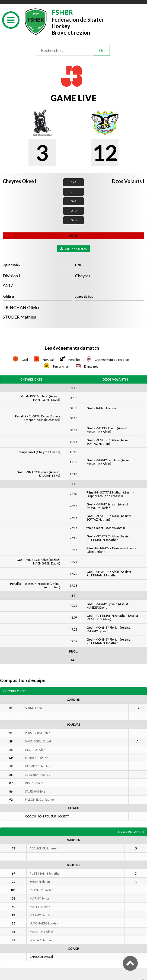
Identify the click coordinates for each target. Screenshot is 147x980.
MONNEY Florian (41, 890)
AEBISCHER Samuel (43, 848)
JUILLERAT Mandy (38, 775)
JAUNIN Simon (40, 882)
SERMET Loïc (34, 708)
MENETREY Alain (41, 932)
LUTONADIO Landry (44, 923)
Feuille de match (73, 249)
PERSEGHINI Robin (38, 733)
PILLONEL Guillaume (39, 799)
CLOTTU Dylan (35, 750)
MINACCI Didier (36, 758)
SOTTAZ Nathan (41, 940)
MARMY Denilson (42, 915)
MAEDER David (40, 907)
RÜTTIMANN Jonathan (46, 873)
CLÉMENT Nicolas (38, 766)
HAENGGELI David (38, 741)
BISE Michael (34, 783)
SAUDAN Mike (35, 791)
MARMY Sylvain (41, 898)
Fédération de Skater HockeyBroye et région (78, 22)
